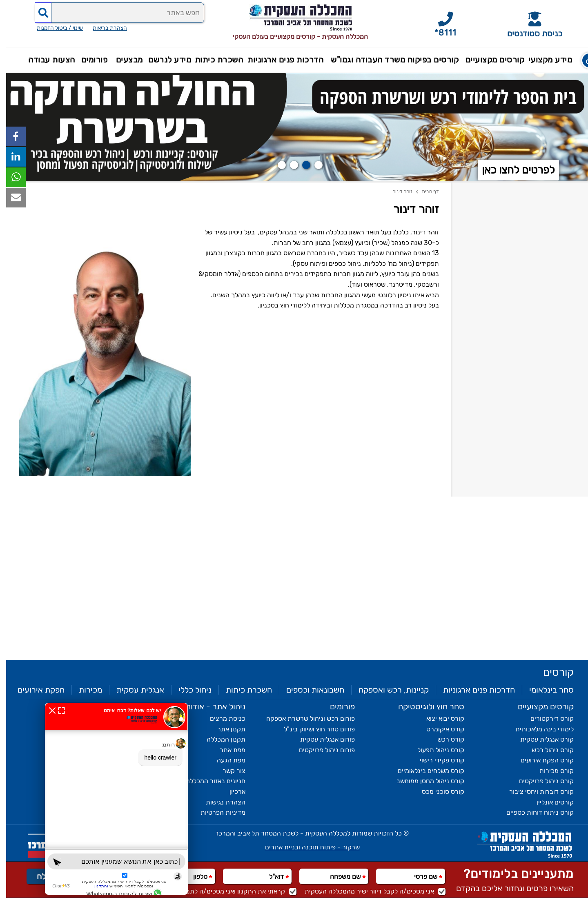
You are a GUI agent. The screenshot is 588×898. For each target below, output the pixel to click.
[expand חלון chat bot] (55, 710)
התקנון (241, 891)
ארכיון (231, 792)
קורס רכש (445, 739)
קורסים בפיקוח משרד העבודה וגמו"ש (389, 60)
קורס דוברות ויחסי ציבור (535, 792)
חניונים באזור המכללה (209, 781)
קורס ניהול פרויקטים (540, 781)
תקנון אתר (225, 729)
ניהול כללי (189, 690)
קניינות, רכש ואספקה (388, 690)
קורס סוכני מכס (437, 792)
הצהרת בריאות (104, 38)
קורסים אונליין (549, 802)
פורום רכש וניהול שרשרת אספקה (304, 719)
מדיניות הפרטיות (217, 812)
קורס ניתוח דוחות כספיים (534, 812)
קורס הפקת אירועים (541, 760)
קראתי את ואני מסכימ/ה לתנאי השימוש (222, 891)
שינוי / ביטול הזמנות (54, 38)
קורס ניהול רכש (547, 750)
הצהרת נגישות (219, 802)
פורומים (88, 60)
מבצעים (123, 60)
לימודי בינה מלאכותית (538, 729)
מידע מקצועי (544, 60)
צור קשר (228, 771)
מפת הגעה (225, 760)
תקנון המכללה (220, 739)
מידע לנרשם (164, 60)
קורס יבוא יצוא (439, 719)
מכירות (84, 690)
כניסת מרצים (222, 719)
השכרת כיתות (213, 60)
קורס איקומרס (439, 729)
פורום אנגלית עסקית (321, 739)
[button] (581, 60)
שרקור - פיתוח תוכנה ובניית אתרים (306, 847)
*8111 (439, 33)
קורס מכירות (550, 771)
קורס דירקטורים (546, 719)
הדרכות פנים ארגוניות (279, 60)
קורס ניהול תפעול (435, 750)
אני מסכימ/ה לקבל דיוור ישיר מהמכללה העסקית (369, 891)
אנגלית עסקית (134, 690)
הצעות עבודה (46, 60)
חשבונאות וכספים (309, 690)
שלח (38, 876)
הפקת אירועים (35, 690)
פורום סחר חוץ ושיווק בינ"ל (313, 729)
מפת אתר (226, 750)
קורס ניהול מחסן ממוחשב (424, 781)
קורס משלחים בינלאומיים (425, 771)
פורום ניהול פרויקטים (321, 750)
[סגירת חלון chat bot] (46, 710)
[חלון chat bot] (110, 799)
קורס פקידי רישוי (436, 760)
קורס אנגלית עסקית (541, 739)
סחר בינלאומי (545, 690)
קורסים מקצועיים (489, 60)
